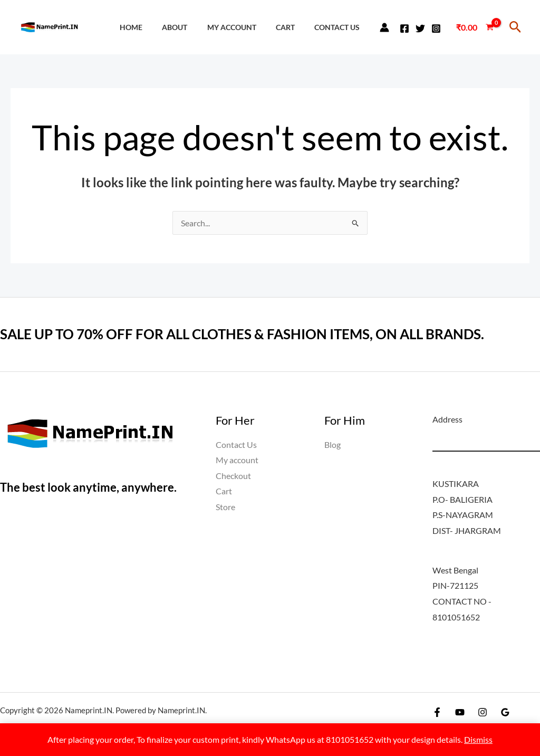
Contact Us (339, 27)
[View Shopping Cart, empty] (475, 27)
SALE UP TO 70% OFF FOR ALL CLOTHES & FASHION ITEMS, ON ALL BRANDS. (242, 334)
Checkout (233, 476)
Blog (332, 444)
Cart (292, 27)
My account (243, 27)
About (190, 27)
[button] (515, 27)
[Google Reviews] (505, 712)
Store (225, 507)
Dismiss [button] (478, 739)
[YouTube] (460, 712)
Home (151, 27)
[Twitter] (420, 28)
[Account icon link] (384, 27)
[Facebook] (404, 28)
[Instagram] (436, 28)
